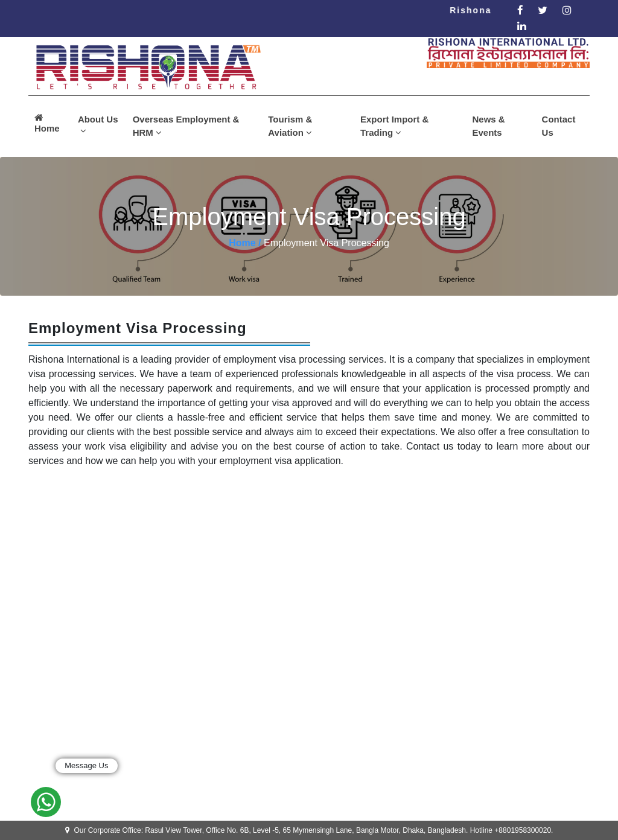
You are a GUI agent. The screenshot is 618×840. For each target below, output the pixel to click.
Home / (245, 243)
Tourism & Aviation (290, 126)
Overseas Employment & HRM (186, 126)
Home (47, 123)
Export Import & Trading (394, 126)
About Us (98, 125)
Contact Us (559, 126)
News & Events (489, 126)
